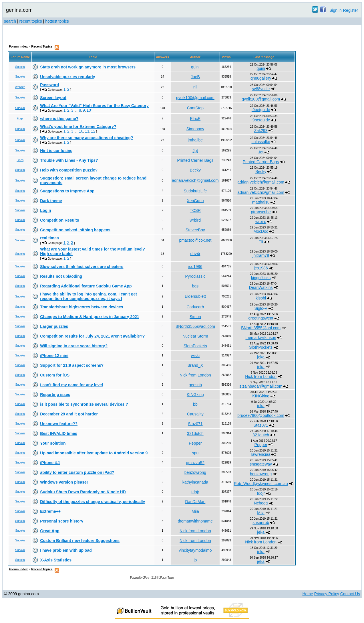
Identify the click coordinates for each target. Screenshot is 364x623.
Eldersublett (195, 296)
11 (87, 131)
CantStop (195, 108)
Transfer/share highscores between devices (81, 307)
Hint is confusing (56, 151)
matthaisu (261, 202)
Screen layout (53, 98)
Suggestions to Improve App (67, 191)
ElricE (195, 119)
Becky (195, 170)
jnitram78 (261, 255)
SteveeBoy (195, 230)
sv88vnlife (261, 89)
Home (308, 594)
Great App (50, 531)
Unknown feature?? (59, 424)
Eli (261, 242)
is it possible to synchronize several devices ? (84, 404)
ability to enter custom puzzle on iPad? (77, 472)
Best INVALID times (59, 433)
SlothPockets (195, 346)
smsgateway (261, 464)
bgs (195, 286)
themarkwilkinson (261, 338)
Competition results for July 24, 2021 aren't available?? (92, 336)
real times (49, 238)
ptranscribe (261, 212)
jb (195, 560)
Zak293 (261, 131)
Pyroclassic (195, 276)
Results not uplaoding (61, 276)
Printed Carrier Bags (195, 160)
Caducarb (195, 307)
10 (89, 110)
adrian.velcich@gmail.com (195, 180)
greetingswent (261, 318)
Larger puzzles (54, 326)
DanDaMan (195, 502)
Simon (195, 317)
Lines (20, 160)
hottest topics (57, 21)
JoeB (195, 77)
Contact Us (350, 594)
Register (351, 10)
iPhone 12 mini (54, 356)
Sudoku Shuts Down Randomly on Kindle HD (83, 492)
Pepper (195, 443)
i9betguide (261, 110)
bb (195, 404)
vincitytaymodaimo (195, 550)
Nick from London (195, 375)
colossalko (261, 142)
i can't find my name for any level (71, 385)
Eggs (20, 118)
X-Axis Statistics (56, 560)
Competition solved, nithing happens (75, 230)
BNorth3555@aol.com (195, 326)
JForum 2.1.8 (150, 578)
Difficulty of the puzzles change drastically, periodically (93, 502)
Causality (195, 414)
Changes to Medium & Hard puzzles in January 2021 (89, 317)
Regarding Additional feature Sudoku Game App (86, 286)
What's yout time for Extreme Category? (78, 127)
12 (93, 131)
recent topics (30, 21)
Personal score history (62, 521)
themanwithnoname (195, 521)
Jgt (195, 151)
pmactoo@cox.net (195, 240)
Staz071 (195, 424)
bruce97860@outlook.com (261, 415)
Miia (195, 511)
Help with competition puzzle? (69, 170)
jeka (261, 357)
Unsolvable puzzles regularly (67, 77)
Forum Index (18, 46)
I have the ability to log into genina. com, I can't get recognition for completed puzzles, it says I (88, 296)
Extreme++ (50, 511)
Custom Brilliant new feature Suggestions (80, 541)
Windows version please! (64, 482)
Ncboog (261, 503)
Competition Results (59, 220)
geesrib (195, 385)
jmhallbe (195, 140)
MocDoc (261, 231)
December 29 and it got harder (69, 414)
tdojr (195, 492)
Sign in (336, 10)
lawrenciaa (261, 454)
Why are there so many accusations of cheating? (86, 138)
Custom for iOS (55, 375)
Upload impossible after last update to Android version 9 (94, 453)
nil (195, 87)
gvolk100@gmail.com (195, 98)
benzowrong (195, 472)
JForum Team (166, 578)
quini (195, 67)
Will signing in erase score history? (74, 346)
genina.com (19, 10)
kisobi (261, 298)
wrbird (195, 220)
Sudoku (20, 67)
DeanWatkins (261, 287)
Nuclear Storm (195, 336)
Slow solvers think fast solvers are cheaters (82, 267)
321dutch (195, 433)
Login (45, 210)
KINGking (195, 395)
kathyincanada (195, 482)
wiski (195, 356)
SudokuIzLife (195, 191)
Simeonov (195, 129)
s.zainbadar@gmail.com (261, 386)
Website (20, 87)
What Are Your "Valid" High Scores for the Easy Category (94, 106)
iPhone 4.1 (50, 463)
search (10, 21)
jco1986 (195, 267)
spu (195, 453)
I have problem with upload (66, 550)
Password (49, 85)
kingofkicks (261, 278)
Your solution (53, 443)
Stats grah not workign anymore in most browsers (88, 67)
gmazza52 (195, 463)
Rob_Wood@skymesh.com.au (261, 484)
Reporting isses (55, 395)
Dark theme (51, 201)
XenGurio (195, 201)
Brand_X (195, 365)
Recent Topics (42, 46)
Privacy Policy (327, 594)
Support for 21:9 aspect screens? (72, 365)
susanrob (261, 523)
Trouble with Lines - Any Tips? (69, 160)
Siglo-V (261, 308)
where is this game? (59, 119)
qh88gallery (261, 78)
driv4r (195, 254)
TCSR (195, 210)
